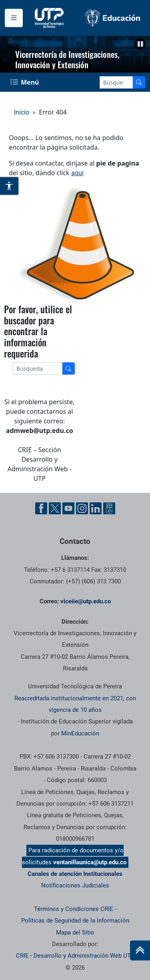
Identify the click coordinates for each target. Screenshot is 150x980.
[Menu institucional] (14, 18)
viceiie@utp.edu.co (86, 601)
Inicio (22, 112)
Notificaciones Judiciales (75, 885)
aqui (77, 173)
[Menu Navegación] (25, 82)
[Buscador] (139, 82)
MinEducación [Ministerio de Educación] (80, 733)
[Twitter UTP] (55, 508)
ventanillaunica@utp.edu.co (90, 862)
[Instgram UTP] (82, 508)
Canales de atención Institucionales (75, 874)
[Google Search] (116, 82)
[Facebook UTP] (41, 508)
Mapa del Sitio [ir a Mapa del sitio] (75, 933)
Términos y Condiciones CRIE (74, 909)
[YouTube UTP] (68, 508)
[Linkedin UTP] (96, 508)
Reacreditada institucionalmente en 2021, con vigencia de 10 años (75, 704)
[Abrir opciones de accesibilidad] (10, 186)
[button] (140, 44)
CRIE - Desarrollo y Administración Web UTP (75, 956)
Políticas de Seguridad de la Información (75, 921)
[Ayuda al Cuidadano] (109, 508)
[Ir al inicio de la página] (140, 950)
